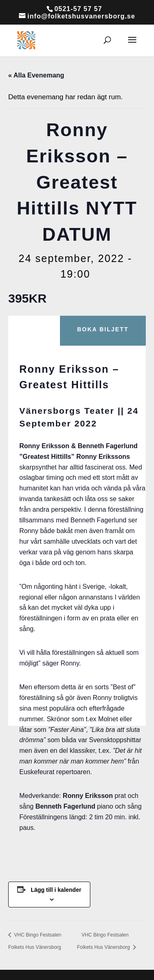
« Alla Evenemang (36, 75)
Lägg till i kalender (56, 890)
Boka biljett (103, 329)
